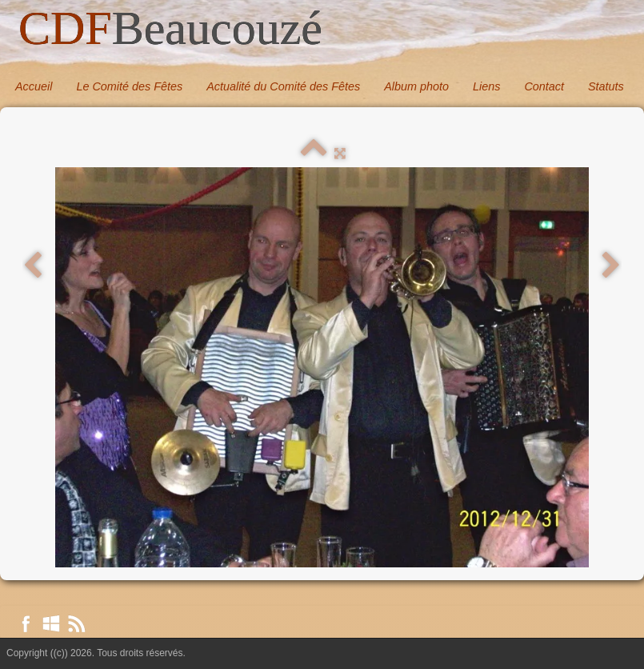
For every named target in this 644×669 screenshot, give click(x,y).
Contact (544, 86)
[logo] (170, 29)
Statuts (606, 86)
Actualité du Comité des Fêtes (283, 86)
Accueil (34, 86)
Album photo (416, 86)
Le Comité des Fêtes (129, 86)
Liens (486, 86)
